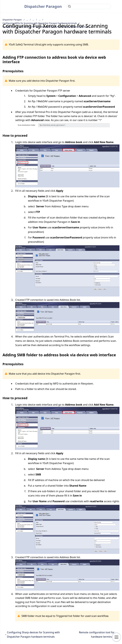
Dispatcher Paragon (43, 6)
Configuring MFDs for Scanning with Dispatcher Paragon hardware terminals (40, 23)
